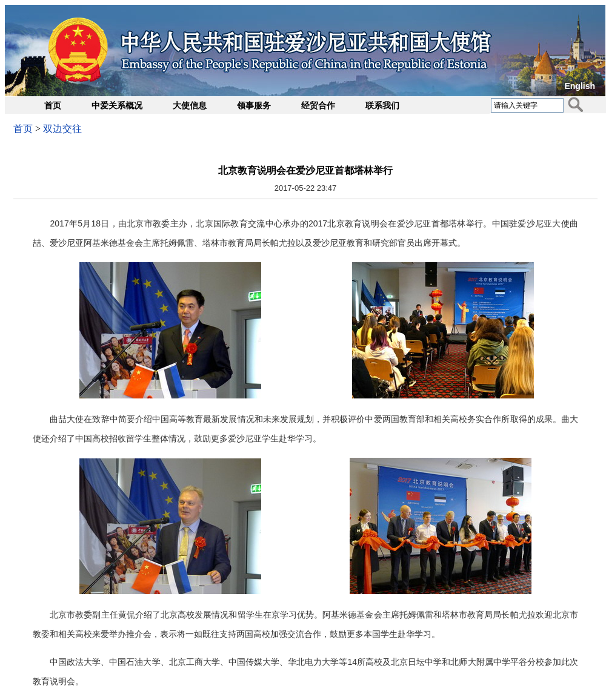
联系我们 (382, 106)
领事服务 (254, 106)
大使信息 (190, 106)
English (580, 86)
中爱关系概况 (117, 106)
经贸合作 (318, 106)
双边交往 (62, 129)
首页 (53, 106)
